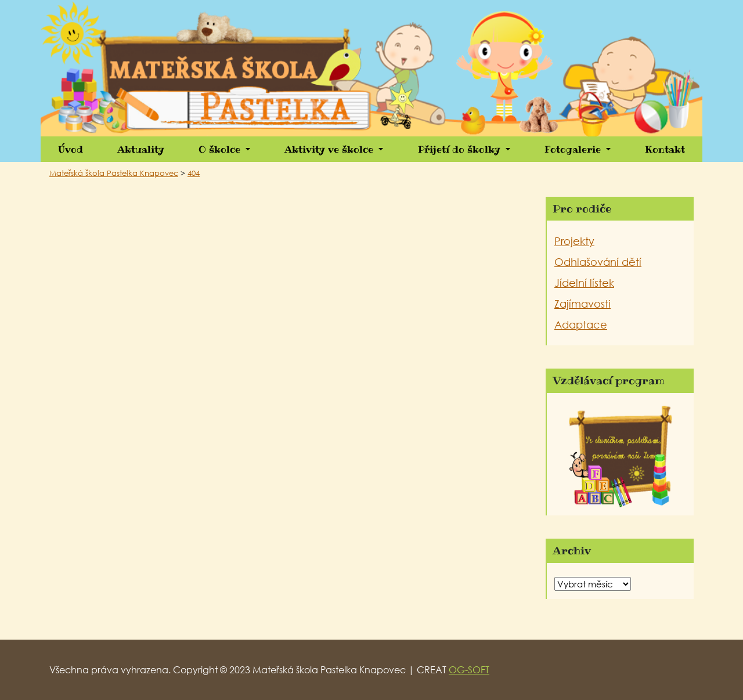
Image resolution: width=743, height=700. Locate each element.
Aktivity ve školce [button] (330, 149)
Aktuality (141, 149)
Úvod (71, 149)
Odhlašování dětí (598, 262)
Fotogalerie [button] (574, 149)
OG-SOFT (469, 670)
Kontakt (665, 149)
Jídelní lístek (584, 283)
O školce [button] (221, 149)
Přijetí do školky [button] (461, 149)
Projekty (574, 241)
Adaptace (581, 324)
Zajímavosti (583, 304)
